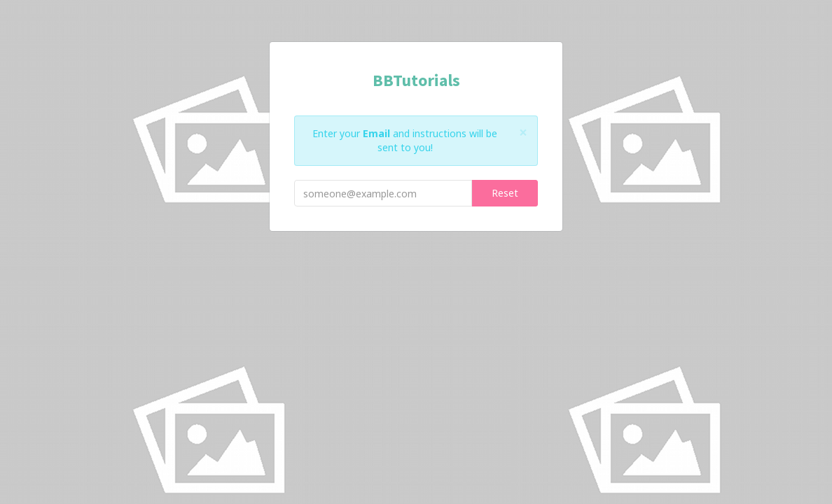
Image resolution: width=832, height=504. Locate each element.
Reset (505, 193)
